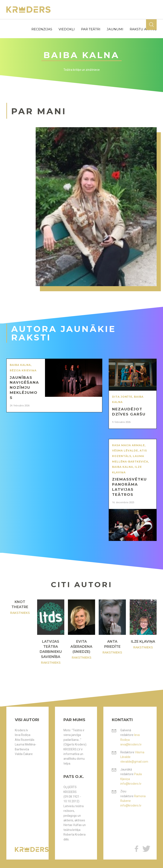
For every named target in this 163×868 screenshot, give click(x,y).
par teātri (91, 29)
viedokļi (67, 29)
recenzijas (42, 29)
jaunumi (115, 29)
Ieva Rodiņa (23, 735)
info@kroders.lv (131, 784)
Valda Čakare (24, 754)
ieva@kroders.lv (131, 744)
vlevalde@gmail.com (134, 762)
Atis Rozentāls (25, 740)
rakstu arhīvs (143, 29)
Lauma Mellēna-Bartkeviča (26, 747)
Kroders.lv (21, 730)
